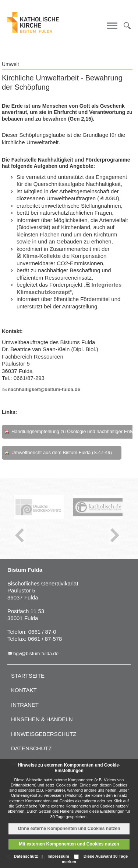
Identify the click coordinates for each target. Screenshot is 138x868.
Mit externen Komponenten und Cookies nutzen (69, 844)
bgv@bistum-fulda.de (36, 653)
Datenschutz (31, 748)
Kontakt (24, 690)
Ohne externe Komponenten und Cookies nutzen (69, 829)
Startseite (28, 676)
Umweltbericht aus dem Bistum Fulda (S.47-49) (62, 452)
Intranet (25, 705)
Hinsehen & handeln (42, 719)
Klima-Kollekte (42, 256)
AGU (111, 198)
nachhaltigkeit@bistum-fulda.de (44, 389)
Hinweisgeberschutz (44, 734)
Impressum (58, 856)
